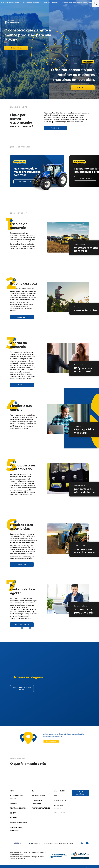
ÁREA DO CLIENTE (59, 792)
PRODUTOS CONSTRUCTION (37, 3)
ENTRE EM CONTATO (22, 625)
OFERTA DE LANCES (59, 814)
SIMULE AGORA (22, 318)
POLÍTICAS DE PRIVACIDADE (41, 809)
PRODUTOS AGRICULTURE (18, 3)
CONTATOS (77, 3)
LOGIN (55, 797)
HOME (6, 3)
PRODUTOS (14, 804)
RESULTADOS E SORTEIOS (65, 3)
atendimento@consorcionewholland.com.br (58, 844)
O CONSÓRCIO (51, 3)
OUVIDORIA (14, 819)
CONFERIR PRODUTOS (24, 182)
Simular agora (16, 49)
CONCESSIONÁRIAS (38, 797)
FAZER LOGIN (22, 565)
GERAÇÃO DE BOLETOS (60, 802)
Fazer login (55, 129)
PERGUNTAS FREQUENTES (89, 3)
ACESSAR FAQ (22, 386)
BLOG (34, 792)
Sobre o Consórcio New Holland (22, 689)
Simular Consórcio (80, 794)
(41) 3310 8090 (34, 844)
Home (12, 792)
